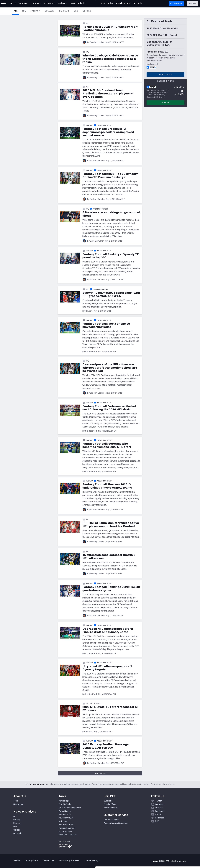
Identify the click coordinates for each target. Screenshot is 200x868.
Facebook (160, 811)
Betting (87, 11)
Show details (42, 863)
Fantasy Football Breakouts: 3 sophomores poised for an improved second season (108, 132)
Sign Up (165, 103)
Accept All (177, 844)
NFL (24, 11)
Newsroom (18, 804)
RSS (157, 821)
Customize (178, 852)
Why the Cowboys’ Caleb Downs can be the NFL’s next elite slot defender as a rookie (110, 59)
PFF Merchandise (111, 808)
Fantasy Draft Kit (66, 825)
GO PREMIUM (176, 4)
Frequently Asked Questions (116, 823)
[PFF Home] (4, 4)
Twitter (158, 801)
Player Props (64, 801)
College (49, 11)
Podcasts (160, 818)
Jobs (16, 801)
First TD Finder (65, 804)
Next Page (100, 773)
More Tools (165, 75)
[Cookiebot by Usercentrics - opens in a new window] (18, 863)
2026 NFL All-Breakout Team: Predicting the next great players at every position (108, 94)
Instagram (160, 804)
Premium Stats (65, 814)
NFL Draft (64, 11)
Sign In (193, 4)
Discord (159, 814)
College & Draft (93, 704)
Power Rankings (66, 818)
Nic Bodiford (91, 352)
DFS (76, 11)
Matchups (63, 821)
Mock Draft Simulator (68, 835)
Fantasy (35, 11)
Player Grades (65, 811)
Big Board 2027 (65, 831)
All (17, 11)
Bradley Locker (97, 42)
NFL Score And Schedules (70, 808)
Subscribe (108, 801)
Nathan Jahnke (97, 161)
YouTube (159, 808)
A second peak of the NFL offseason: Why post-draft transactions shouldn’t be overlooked (110, 368)
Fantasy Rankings (67, 828)
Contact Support (111, 820)
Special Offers (110, 804)
